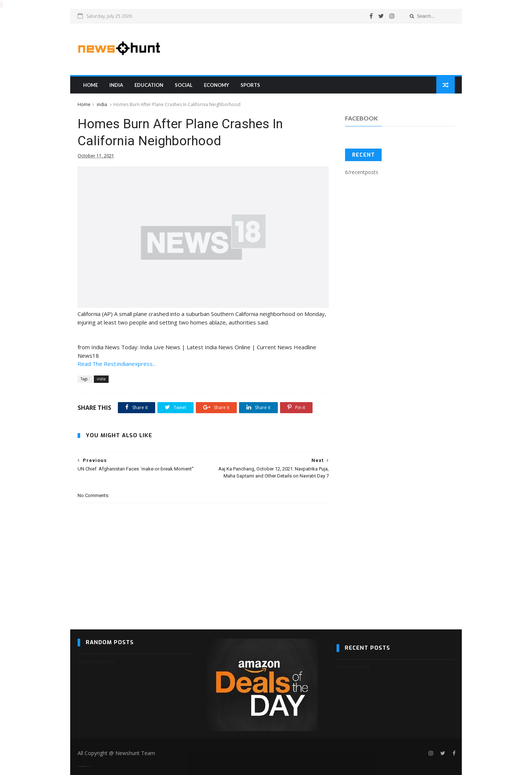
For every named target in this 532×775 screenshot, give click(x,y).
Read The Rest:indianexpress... (117, 363)
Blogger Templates (89, 766)
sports (250, 85)
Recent (364, 155)
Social (184, 85)
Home (91, 85)
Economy (216, 85)
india (116, 85)
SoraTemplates (82, 766)
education (149, 85)
